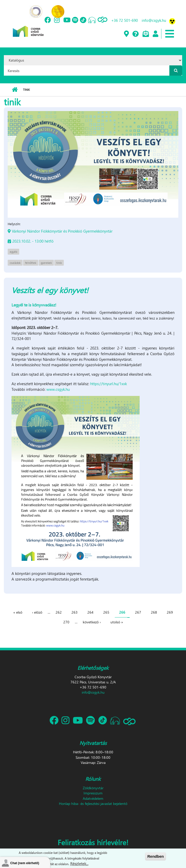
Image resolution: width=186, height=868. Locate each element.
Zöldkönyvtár (93, 788)
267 (138, 612)
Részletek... (79, 864)
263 (75, 612)
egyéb (13, 252)
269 (170, 612)
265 (106, 612)
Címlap (15, 90)
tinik (59, 263)
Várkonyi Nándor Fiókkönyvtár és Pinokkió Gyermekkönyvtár (62, 231)
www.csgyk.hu (58, 389)
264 (90, 612)
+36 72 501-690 (125, 20)
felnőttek (31, 263)
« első (18, 612)
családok (15, 263)
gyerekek (46, 263)
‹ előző (37, 612)
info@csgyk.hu (154, 20)
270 (66, 622)
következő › (92, 622)
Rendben (156, 856)
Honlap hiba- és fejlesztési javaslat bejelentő (93, 804)
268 (154, 612)
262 (59, 612)
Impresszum (93, 793)
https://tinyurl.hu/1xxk (108, 384)
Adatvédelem (93, 798)
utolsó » (117, 622)
